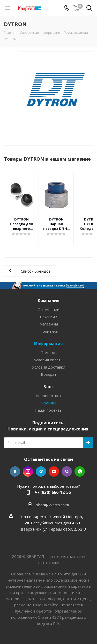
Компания (49, 300)
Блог (48, 387)
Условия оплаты (49, 360)
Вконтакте (15, 471)
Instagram (28, 471)
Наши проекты (48, 410)
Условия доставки (49, 367)
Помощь (48, 353)
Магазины (49, 324)
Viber (67, 471)
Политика (49, 331)
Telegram (41, 471)
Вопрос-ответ (49, 396)
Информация (48, 344)
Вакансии (48, 317)
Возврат (49, 374)
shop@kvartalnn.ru (53, 505)
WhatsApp (80, 471)
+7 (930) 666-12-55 (53, 492)
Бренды (49, 403)
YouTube (54, 471)
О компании (48, 309)
